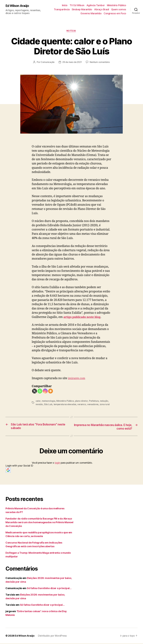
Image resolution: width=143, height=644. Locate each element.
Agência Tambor (96, 5)
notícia (72, 31)
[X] (34, 391)
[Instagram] (45, 391)
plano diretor (82, 401)
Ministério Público (117, 5)
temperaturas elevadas (65, 405)
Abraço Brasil (102, 9)
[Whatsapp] (40, 391)
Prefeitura (94, 401)
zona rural (106, 405)
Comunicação (47, 62)
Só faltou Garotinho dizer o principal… (49, 589)
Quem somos (119, 9)
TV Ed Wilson (77, 5)
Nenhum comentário (100, 62)
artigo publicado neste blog (83, 317)
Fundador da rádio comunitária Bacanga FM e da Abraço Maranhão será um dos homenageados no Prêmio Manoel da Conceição (39, 523)
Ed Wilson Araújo (18, 6)
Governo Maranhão (91, 13)
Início (65, 5)
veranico (83, 405)
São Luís (48, 405)
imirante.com (77, 379)
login (58, 463)
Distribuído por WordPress (53, 636)
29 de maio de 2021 (72, 62)
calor (38, 401)
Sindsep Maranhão (82, 9)
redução (105, 401)
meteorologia (49, 401)
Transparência (62, 9)
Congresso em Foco (115, 13)
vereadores (94, 405)
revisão (39, 405)
